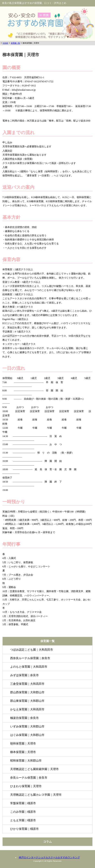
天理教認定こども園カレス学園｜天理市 (36, 795)
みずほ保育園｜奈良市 (24, 675)
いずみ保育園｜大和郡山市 (27, 726)
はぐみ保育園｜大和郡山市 (27, 735)
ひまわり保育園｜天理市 (26, 786)
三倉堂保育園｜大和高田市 (27, 684)
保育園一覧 (47, 641)
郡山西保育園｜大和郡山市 (27, 692)
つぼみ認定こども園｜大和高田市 (32, 650)
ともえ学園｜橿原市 (23, 820)
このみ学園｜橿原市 (23, 812)
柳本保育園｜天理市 (23, 752)
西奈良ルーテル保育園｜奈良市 (30, 658)
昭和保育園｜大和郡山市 (26, 761)
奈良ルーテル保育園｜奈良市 (29, 778)
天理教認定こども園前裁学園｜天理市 (34, 769)
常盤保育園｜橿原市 (23, 803)
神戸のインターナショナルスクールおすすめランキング (49, 857)
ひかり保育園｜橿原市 (24, 829)
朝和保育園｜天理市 (23, 743)
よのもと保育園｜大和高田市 (29, 667)
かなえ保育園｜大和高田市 (27, 709)
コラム (47, 842)
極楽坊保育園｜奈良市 (24, 718)
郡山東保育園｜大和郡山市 (27, 701)
